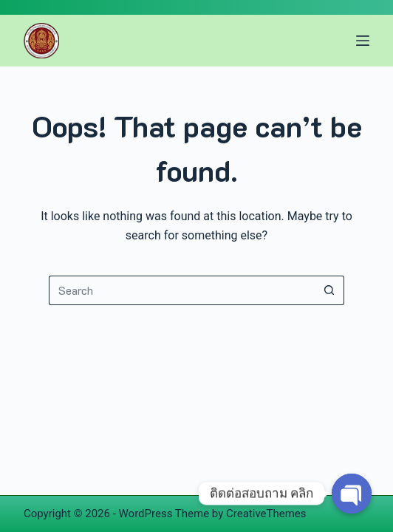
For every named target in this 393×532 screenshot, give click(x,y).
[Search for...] (182, 290)
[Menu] (363, 41)
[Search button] (329, 290)
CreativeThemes (266, 514)
